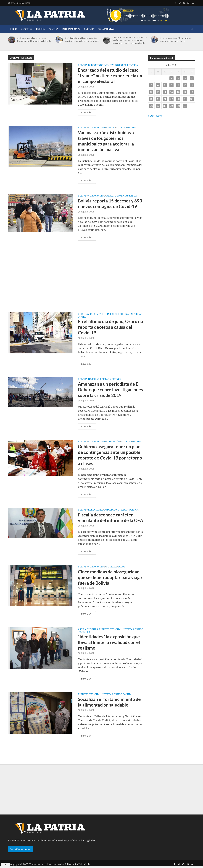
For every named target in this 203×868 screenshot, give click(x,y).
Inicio (13, 29)
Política (53, 29)
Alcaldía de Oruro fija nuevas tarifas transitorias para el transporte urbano (82, 40)
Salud (132, 128)
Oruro (82, 317)
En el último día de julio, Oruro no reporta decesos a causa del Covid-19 (111, 327)
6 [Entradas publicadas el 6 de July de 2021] (158, 85)
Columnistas (106, 29)
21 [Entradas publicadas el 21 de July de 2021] (165, 99)
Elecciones (96, 65)
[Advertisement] (76, 278)
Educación (113, 442)
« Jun (151, 116)
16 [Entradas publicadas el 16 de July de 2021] (178, 92)
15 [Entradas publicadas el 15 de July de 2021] (171, 92)
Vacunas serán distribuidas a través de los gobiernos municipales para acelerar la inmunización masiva (106, 141)
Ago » (159, 116)
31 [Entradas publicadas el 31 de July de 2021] (185, 106)
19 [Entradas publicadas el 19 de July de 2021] (151, 99)
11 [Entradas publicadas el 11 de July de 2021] (192, 85)
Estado (110, 128)
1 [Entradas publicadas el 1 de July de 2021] (171, 78)
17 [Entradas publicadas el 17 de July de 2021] (185, 92)
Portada (105, 379)
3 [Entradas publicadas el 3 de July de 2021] (185, 78)
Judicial (109, 510)
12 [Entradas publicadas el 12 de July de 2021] (151, 92)
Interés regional (119, 314)
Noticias (121, 65)
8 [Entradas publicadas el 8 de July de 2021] (171, 85)
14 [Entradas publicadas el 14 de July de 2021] (165, 92)
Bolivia (40, 29)
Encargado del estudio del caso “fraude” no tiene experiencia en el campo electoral (110, 76)
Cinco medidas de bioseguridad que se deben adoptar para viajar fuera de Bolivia (110, 577)
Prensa (116, 379)
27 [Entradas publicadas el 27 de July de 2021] (158, 106)
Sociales (84, 632)
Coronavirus (97, 128)
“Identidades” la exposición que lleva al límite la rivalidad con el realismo (109, 642)
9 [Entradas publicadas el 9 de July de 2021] (178, 85)
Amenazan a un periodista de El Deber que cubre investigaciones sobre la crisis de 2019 (110, 390)
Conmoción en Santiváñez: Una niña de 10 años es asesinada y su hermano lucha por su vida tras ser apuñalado (130, 40)
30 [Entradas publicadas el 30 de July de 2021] (178, 106)
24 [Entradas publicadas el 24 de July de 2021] (185, 99)
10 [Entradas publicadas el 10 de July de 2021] (185, 85)
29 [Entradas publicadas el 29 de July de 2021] (171, 106)
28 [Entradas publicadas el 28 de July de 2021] (165, 106)
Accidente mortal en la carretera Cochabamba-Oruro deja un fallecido (34, 40)
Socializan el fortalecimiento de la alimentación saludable (109, 702)
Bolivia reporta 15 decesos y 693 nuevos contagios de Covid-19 (110, 204)
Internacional (71, 29)
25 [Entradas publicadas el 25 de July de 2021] (192, 99)
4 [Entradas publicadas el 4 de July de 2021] (192, 78)
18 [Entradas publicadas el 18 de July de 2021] (192, 92)
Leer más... (87, 112)
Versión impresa (20, 849)
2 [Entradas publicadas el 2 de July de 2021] (178, 78)
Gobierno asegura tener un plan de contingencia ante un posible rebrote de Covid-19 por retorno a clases (110, 455)
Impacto (109, 65)
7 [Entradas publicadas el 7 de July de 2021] (165, 85)
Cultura (89, 29)
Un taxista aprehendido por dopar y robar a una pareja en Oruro (176, 40)
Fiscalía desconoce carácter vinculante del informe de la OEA (111, 518)
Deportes (26, 29)
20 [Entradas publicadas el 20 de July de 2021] (158, 99)
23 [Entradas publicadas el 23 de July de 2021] (178, 99)
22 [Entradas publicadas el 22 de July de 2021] (171, 99)
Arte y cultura (88, 629)
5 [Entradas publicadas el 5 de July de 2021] (151, 85)
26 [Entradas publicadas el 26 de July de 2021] (151, 106)
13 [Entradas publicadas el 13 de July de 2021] (158, 92)
